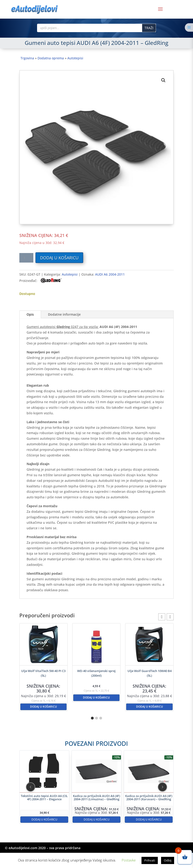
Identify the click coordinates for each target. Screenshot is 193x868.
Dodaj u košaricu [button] (43, 707)
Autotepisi (75, 58)
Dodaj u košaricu (59, 258)
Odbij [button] (168, 860)
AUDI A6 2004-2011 (110, 274)
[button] (163, 80)
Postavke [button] (129, 860)
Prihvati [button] (150, 860)
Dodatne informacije (64, 314)
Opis (30, 314)
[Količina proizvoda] (26, 258)
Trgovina (27, 58)
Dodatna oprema (51, 58)
